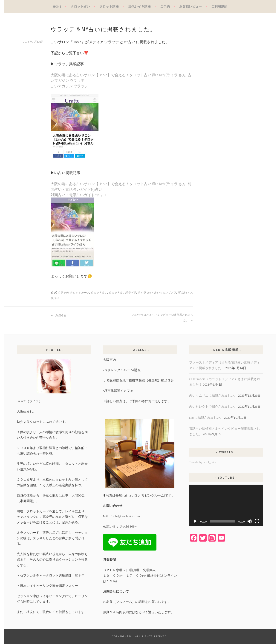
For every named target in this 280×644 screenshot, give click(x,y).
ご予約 (165, 6)
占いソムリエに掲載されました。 (213, 395)
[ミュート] (250, 521)
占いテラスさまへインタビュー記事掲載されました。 (163, 318)
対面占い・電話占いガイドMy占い (78, 195)
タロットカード (80, 293)
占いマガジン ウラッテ (69, 86)
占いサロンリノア (165, 293)
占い (150, 293)
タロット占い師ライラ (122, 293)
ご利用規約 (219, 6)
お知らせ (58, 315)
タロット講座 (109, 6)
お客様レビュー (191, 6)
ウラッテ (63, 293)
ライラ (142, 293)
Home (57, 6)
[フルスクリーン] (257, 521)
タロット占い (80, 6)
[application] (226, 505)
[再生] (195, 521)
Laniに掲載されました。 (206, 418)
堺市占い (183, 293)
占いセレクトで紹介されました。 (213, 407)
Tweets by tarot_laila (203, 462)
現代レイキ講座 (139, 6)
